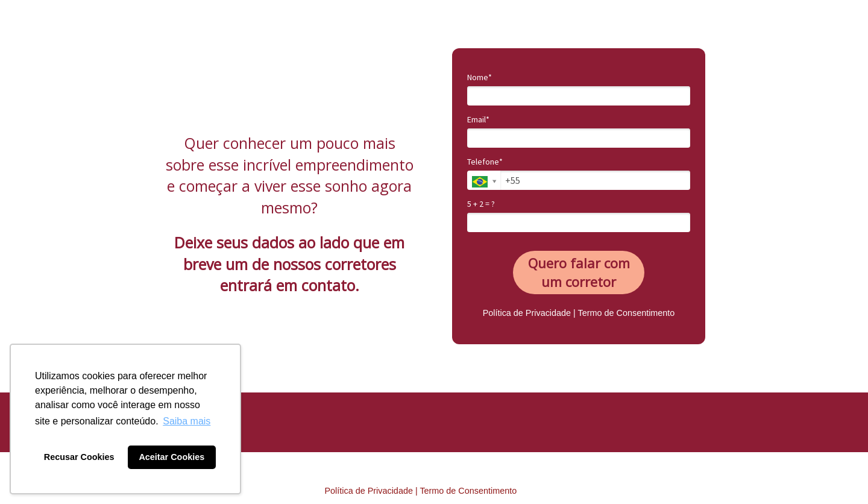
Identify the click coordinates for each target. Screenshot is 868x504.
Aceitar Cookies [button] (171, 457)
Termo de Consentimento (627, 313)
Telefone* (485, 162)
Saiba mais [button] (187, 421)
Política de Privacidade (527, 313)
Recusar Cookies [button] (79, 457)
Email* (478, 120)
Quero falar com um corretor (579, 272)
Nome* (480, 77)
